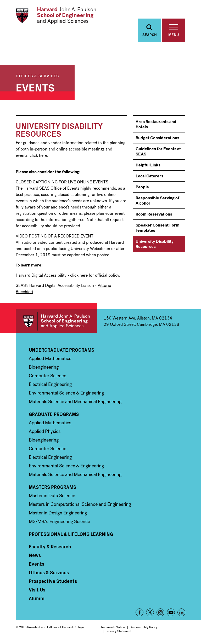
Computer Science (48, 376)
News (35, 555)
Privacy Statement (119, 631)
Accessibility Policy (144, 627)
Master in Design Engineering (58, 513)
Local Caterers (149, 176)
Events (35, 87)
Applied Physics (45, 431)
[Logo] (56, 16)
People (142, 187)
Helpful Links (148, 165)
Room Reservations (154, 214)
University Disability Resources (155, 244)
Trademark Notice (113, 627)
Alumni (37, 598)
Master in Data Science (52, 496)
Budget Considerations (157, 138)
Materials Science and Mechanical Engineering (75, 402)
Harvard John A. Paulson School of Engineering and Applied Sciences (56, 321)
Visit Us (37, 590)
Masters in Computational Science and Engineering (80, 504)
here (84, 275)
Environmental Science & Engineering (66, 393)
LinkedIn (181, 612)
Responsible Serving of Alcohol (157, 201)
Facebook (139, 612)
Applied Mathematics (50, 358)
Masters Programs (52, 487)
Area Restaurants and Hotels (156, 124)
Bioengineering (44, 367)
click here (38, 155)
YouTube (171, 612)
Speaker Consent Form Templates (158, 228)
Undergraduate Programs (62, 350)
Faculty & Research (50, 547)
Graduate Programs (54, 414)
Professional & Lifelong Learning (71, 534)
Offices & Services (37, 76)
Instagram (160, 612)
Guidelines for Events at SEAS (158, 151)
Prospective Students (53, 581)
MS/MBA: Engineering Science (59, 521)
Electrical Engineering (50, 384)
